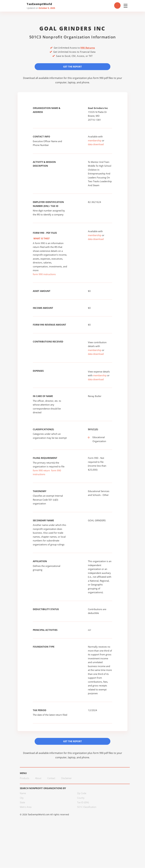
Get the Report (72, 67)
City (22, 798)
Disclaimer (66, 778)
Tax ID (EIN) (83, 803)
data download (96, 144)
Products (24, 778)
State (22, 803)
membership (95, 141)
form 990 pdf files (103, 78)
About (38, 778)
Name (23, 794)
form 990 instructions (44, 274)
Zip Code (82, 794)
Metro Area (26, 807)
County (81, 798)
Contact (51, 778)
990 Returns (88, 48)
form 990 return (41, 471)
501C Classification (87, 807)
